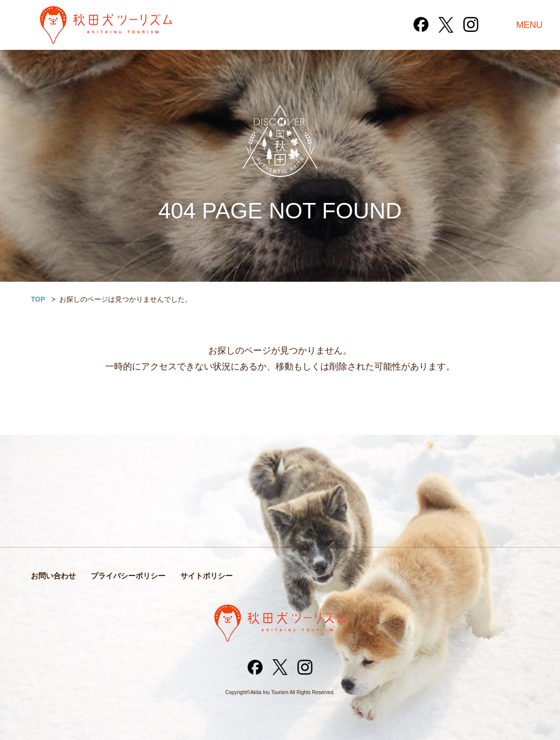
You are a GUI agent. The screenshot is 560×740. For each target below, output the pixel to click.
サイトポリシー (207, 576)
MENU (529, 25)
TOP (38, 299)
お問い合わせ (53, 576)
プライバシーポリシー (128, 576)
